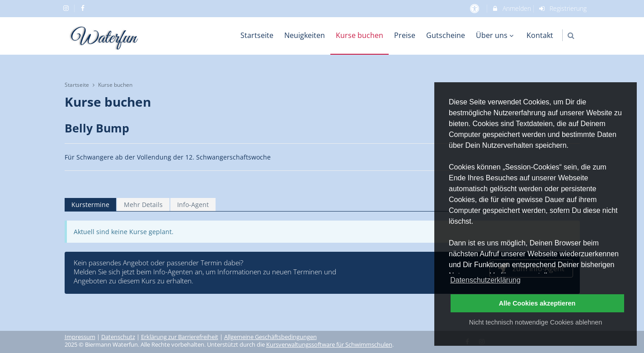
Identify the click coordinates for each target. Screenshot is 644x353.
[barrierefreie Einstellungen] (476, 8)
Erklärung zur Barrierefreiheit (180, 337)
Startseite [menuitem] (257, 35)
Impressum (80, 337)
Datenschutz (118, 337)
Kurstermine (90, 205)
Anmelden (511, 8)
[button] (571, 35)
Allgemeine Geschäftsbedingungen (270, 337)
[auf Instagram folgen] (67, 8)
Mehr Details (143, 205)
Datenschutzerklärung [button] (485, 280)
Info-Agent (193, 205)
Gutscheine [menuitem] (446, 35)
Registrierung (562, 8)
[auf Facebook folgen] (84, 8)
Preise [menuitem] (405, 35)
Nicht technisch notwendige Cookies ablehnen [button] (536, 322)
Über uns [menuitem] (496, 35)
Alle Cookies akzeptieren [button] (537, 303)
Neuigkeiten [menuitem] (305, 35)
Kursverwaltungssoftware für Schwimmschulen (329, 345)
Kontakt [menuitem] (540, 35)
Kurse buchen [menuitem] (360, 35)
